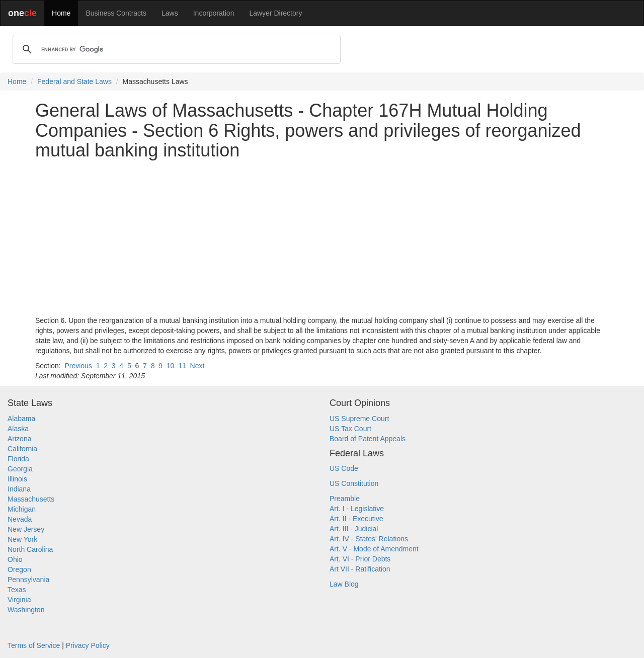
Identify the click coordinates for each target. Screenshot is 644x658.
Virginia (19, 600)
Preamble (345, 499)
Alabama (21, 419)
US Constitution (354, 483)
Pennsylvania (28, 580)
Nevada (20, 519)
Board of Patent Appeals (368, 439)
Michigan (22, 509)
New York (22, 539)
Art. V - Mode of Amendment (374, 549)
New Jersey (26, 529)
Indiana (19, 489)
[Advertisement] (322, 238)
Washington (26, 610)
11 (182, 366)
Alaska (18, 429)
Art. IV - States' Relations (369, 539)
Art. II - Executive (356, 519)
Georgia (20, 469)
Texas (17, 590)
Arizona (19, 439)
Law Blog (344, 584)
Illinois (17, 479)
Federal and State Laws (74, 81)
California (22, 449)
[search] (175, 49)
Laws (170, 13)
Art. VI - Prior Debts (360, 559)
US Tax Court (350, 429)
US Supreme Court (359, 419)
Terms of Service (34, 645)
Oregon (19, 569)
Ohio (15, 559)
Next (197, 366)
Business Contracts (116, 13)
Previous (78, 366)
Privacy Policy (88, 645)
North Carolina (30, 549)
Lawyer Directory (275, 13)
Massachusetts (31, 499)
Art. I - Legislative (357, 509)
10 (171, 366)
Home (61, 13)
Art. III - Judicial (354, 529)
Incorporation (214, 13)
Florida (18, 459)
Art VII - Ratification (360, 569)
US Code (344, 468)
